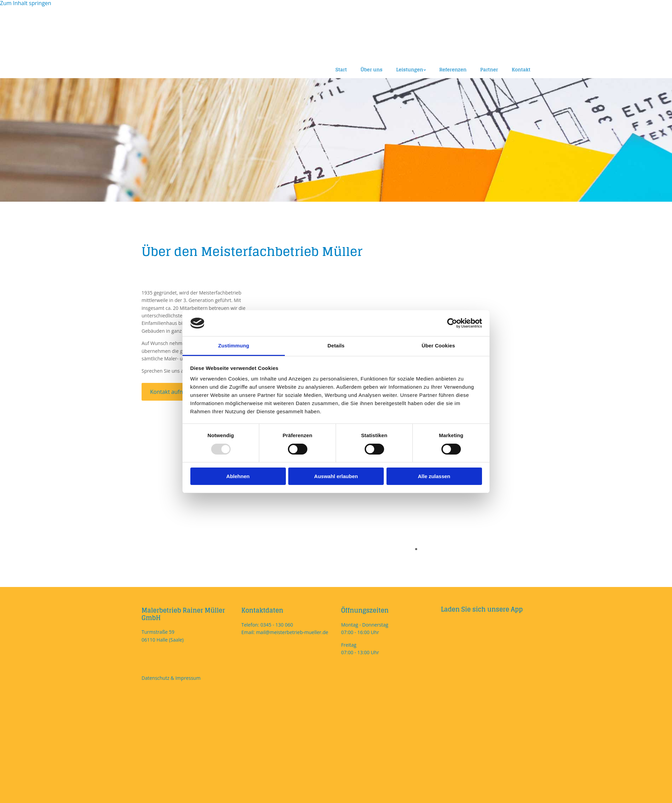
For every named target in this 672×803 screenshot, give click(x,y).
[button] (175, 392)
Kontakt (521, 69)
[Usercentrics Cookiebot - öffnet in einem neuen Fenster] (452, 323)
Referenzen (453, 69)
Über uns (372, 69)
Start (341, 69)
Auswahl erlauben (336, 476)
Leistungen (410, 69)
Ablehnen (238, 476)
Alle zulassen (434, 476)
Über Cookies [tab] (438, 346)
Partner (489, 69)
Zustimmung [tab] (234, 346)
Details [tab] (336, 346)
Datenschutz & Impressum (171, 678)
